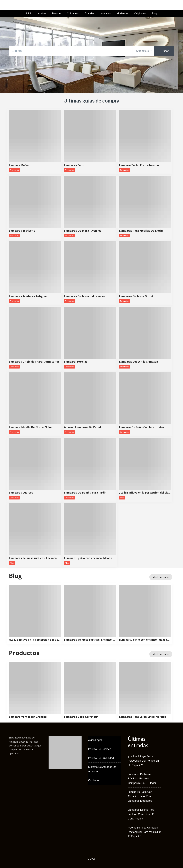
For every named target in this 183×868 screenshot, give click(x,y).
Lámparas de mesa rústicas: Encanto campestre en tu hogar (35, 558)
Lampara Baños (19, 165)
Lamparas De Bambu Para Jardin (85, 493)
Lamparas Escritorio (22, 231)
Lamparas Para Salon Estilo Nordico (143, 717)
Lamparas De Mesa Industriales (85, 296)
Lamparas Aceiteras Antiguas (28, 296)
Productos (14, 170)
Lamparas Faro (74, 165)
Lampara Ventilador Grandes (28, 717)
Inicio (29, 14)
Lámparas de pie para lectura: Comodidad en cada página (142, 814)
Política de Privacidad (101, 758)
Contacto (93, 780)
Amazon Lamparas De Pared (82, 427)
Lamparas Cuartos (21, 493)
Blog (154, 14)
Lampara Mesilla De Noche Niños (31, 427)
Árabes (42, 14)
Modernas (123, 14)
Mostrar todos (161, 577)
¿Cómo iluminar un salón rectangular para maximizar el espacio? (144, 832)
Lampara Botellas (76, 362)
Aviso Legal (95, 740)
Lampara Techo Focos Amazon (139, 165)
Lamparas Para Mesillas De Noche (141, 231)
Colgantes (73, 14)
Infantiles (106, 14)
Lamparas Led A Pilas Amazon (139, 362)
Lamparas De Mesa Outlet (136, 296)
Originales (140, 14)
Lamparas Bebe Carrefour (81, 717)
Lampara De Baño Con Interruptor (142, 427)
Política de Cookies (100, 749)
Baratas (57, 14)
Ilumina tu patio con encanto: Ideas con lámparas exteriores (90, 558)
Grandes (89, 14)
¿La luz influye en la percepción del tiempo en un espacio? (145, 493)
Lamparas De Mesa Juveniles (83, 231)
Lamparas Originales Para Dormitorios (34, 362)
